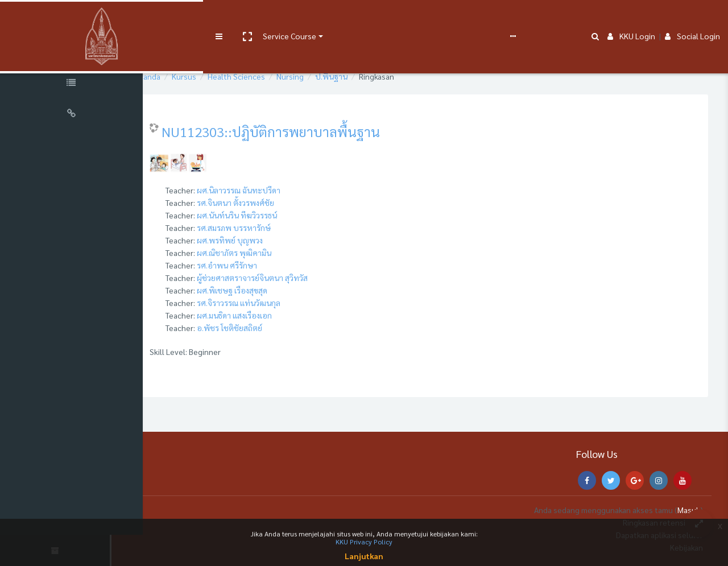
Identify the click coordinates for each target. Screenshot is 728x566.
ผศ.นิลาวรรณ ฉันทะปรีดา (275, 190)
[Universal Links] (74, 115)
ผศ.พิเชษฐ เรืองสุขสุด (268, 290)
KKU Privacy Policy (364, 542)
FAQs (420, 18)
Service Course (234, 18)
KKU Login (631, 18)
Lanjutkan (364, 556)
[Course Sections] (74, 53)
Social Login (692, 18)
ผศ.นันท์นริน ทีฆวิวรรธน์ (273, 215)
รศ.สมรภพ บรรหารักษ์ (270, 228)
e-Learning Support (362, 18)
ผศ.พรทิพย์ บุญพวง (266, 240)
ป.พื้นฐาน (368, 76)
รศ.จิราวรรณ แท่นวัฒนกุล (275, 303)
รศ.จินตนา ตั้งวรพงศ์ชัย (272, 203)
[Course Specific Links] (74, 84)
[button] (192, 19)
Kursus (220, 76)
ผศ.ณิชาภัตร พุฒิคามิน (270, 253)
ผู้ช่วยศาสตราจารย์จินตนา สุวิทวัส (289, 278)
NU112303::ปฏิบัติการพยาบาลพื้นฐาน (307, 131)
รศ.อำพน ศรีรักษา (263, 265)
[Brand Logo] (74, 19)
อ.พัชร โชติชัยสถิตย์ (266, 328)
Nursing (326, 76)
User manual (298, 18)
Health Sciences (273, 76)
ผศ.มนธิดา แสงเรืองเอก (271, 315)
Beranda (182, 76)
